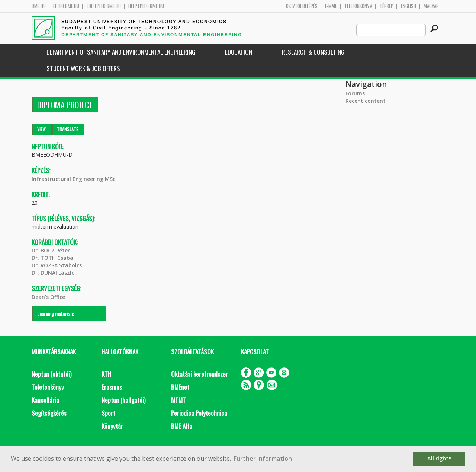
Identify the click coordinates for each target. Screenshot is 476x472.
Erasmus (112, 387)
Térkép (387, 6)
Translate (67, 129)
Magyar (431, 6)
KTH (106, 374)
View (41, 129)
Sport (108, 413)
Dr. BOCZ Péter (51, 250)
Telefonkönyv (358, 6)
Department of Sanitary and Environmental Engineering (121, 52)
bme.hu (39, 6)
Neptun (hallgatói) (123, 400)
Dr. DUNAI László (53, 273)
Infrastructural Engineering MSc (73, 179)
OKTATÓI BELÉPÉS (302, 6)
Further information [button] (263, 459)
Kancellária (45, 400)
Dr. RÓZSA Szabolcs (57, 265)
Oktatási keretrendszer (200, 374)
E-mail (331, 6)
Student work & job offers (83, 68)
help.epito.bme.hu (146, 6)
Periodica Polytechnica (199, 413)
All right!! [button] (439, 458)
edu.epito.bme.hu (104, 6)
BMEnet (180, 387)
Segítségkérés (49, 413)
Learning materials (55, 314)
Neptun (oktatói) (52, 374)
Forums (355, 93)
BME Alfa (182, 426)
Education (239, 52)
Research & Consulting (313, 52)
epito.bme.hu (66, 6)
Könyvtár (112, 426)
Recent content (366, 101)
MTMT (178, 400)
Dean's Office (48, 297)
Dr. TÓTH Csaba (52, 258)
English (409, 6)
